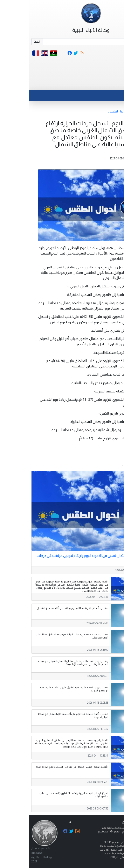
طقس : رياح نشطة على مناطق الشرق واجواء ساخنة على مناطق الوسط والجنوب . (45, 689)
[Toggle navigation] (112, 85)
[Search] (68, 42)
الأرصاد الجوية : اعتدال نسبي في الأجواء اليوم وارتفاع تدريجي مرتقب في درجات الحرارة (63, 558)
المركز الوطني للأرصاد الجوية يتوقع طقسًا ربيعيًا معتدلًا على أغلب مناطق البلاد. (45, 795)
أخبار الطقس (87, 111)
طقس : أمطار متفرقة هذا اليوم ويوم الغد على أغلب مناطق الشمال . (43, 608)
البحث (8, 42)
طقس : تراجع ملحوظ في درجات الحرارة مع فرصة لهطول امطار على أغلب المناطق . (43, 636)
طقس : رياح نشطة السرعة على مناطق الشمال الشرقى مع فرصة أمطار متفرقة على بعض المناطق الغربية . (44, 663)
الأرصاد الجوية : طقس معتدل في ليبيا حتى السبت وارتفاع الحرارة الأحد (43, 767)
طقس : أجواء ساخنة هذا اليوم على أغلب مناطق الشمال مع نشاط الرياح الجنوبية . (44, 716)
